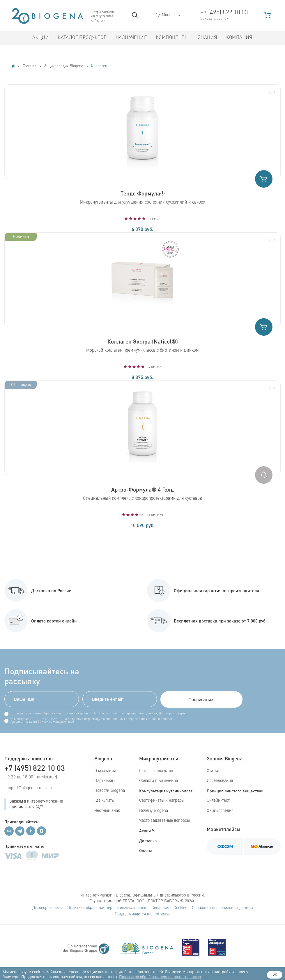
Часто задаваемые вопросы (164, 821)
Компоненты (172, 38)
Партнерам (105, 781)
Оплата (146, 850)
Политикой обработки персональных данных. (161, 977)
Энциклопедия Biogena (64, 66)
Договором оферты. (173, 714)
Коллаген (99, 66)
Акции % (147, 830)
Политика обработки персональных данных (107, 908)
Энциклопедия (220, 811)
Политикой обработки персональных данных (124, 714)
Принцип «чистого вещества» (235, 791)
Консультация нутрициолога (166, 791)
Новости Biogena (110, 791)
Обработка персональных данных (222, 908)
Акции (41, 38)
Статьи (213, 771)
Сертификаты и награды (162, 801)
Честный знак (107, 811)
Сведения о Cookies (169, 908)
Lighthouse (160, 914)
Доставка (148, 840)
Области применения (159, 781)
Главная (30, 66)
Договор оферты (47, 908)
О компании (105, 771)
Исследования (220, 781)
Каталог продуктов (82, 38)
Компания (239, 38)
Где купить (104, 801)
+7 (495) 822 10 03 (224, 13)
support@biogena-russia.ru (29, 788)
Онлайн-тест (218, 801)
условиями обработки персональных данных (59, 714)
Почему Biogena (154, 811)
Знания (207, 38)
